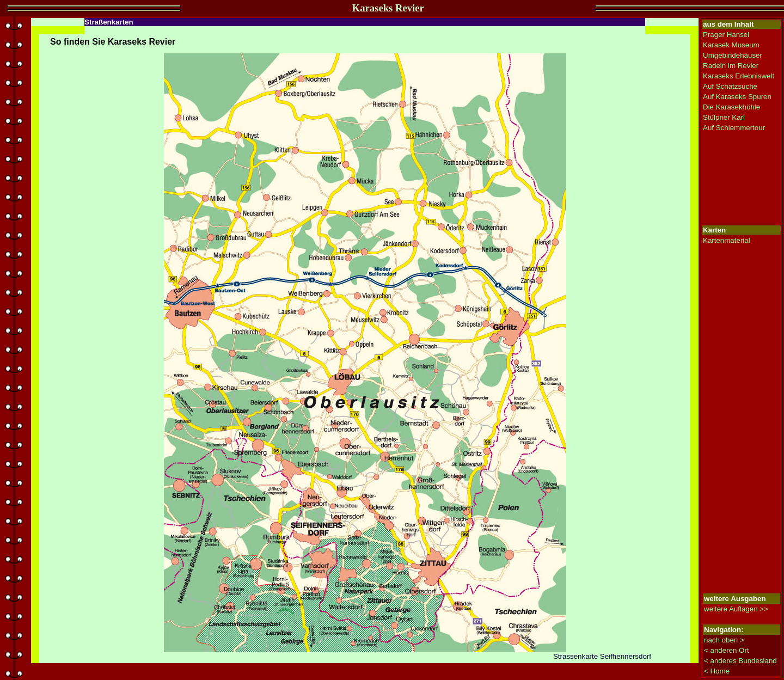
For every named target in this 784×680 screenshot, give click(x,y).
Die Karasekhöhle (731, 107)
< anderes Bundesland (740, 661)
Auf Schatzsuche (730, 86)
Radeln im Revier (731, 66)
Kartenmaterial (727, 240)
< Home (717, 671)
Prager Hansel (726, 35)
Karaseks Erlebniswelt (739, 76)
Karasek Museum (731, 45)
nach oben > (724, 640)
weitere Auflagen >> (736, 609)
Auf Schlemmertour (734, 128)
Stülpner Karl (724, 117)
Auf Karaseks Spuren (737, 97)
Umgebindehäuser (733, 55)
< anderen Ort (727, 650)
